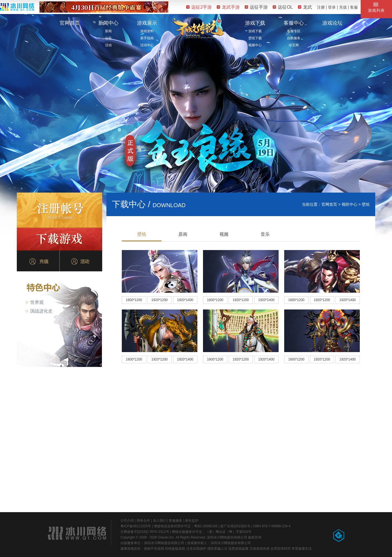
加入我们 (160, 521)
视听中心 (349, 204)
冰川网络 (17, 7)
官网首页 (70, 23)
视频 (224, 234)
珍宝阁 (294, 45)
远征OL (283, 7)
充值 (343, 7)
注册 (321, 7)
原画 (183, 234)
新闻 (108, 31)
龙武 (305, 7)
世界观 (35, 302)
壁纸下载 (255, 38)
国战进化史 (39, 311)
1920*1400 (185, 300)
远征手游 (256, 7)
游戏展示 (147, 23)
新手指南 (147, 38)
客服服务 (176, 521)
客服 (354, 7)
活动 (108, 45)
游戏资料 (147, 31)
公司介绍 (127, 521)
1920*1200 (160, 300)
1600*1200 (134, 300)
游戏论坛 (332, 23)
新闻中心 (108, 23)
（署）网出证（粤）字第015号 (228, 532)
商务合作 (143, 521)
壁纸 (142, 234)
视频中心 (255, 45)
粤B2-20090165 (206, 526)
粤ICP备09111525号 (136, 526)
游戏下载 (255, 23)
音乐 (265, 234)
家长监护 (192, 521)
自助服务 (294, 38)
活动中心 (147, 45)
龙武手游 (228, 7)
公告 (108, 38)
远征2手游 (199, 7)
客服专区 (294, 31)
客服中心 (294, 23)
